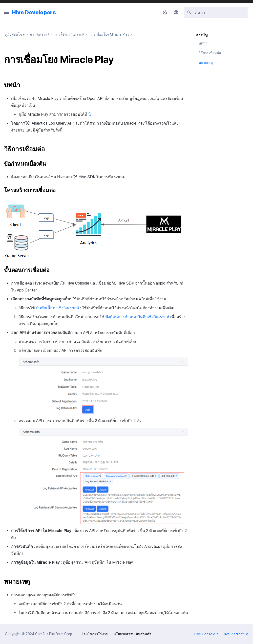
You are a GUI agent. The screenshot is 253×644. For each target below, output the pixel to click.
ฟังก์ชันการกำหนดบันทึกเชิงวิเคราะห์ (137, 317)
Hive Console (206, 634)
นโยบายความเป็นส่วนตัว (132, 634)
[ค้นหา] (216, 12)
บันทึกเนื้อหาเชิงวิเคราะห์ (57, 308)
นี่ (90, 114)
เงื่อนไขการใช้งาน (95, 634)
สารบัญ (202, 35)
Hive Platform (235, 634)
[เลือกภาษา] (176, 12)
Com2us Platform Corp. (54, 634)
